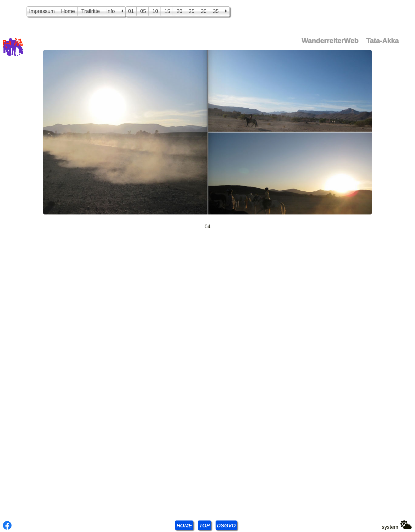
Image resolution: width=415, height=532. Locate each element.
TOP (204, 526)
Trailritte (90, 11)
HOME (184, 526)
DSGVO (226, 526)
